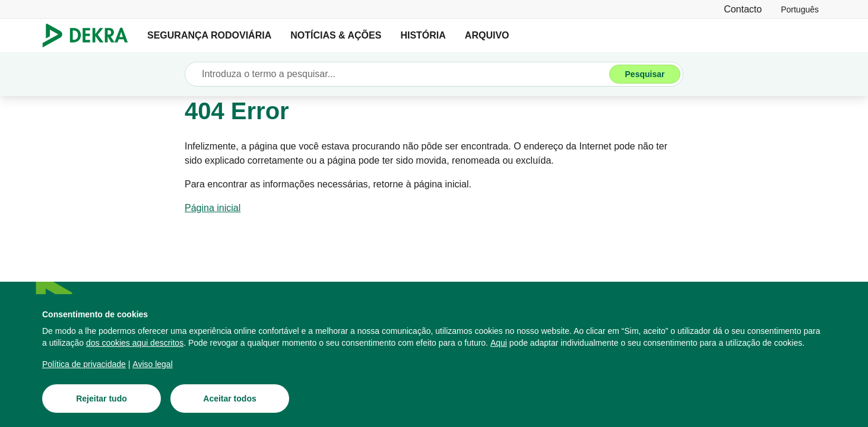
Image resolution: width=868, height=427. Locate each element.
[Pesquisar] (645, 74)
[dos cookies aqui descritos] (135, 343)
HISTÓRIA (423, 35)
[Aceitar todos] (230, 399)
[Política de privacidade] (84, 364)
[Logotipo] (90, 36)
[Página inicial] (213, 208)
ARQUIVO (487, 35)
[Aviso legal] (152, 364)
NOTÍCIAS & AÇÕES (336, 35)
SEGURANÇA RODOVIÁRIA (209, 35)
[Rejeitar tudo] (102, 399)
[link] (800, 9)
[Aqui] (499, 343)
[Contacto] (743, 9)
